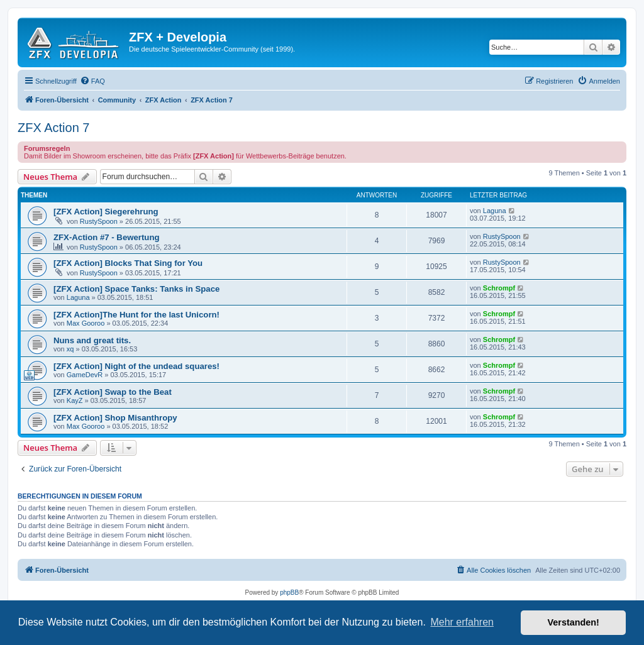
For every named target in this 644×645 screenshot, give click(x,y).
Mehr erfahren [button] (462, 622)
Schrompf (499, 288)
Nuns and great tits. (92, 340)
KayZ (75, 400)
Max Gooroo (86, 323)
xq (70, 349)
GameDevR (85, 375)
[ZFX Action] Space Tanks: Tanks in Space (136, 289)
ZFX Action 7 (54, 128)
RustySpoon (99, 221)
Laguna (495, 211)
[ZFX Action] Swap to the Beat (113, 392)
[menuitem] (92, 81)
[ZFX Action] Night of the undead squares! (136, 366)
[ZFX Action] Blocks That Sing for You (128, 263)
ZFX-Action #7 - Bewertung (107, 237)
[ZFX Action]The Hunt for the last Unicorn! (136, 315)
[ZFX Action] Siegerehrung (106, 212)
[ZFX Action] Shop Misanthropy (115, 418)
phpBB (289, 593)
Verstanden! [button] (574, 622)
